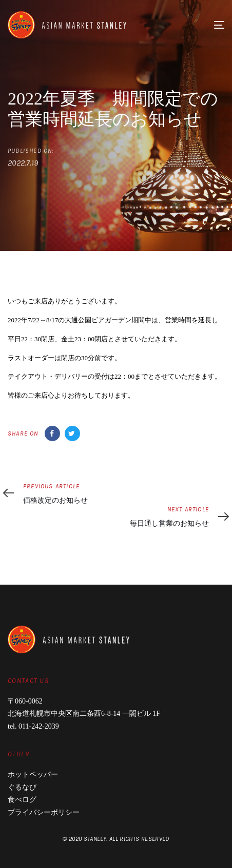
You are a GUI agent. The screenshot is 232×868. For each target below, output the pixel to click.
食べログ (22, 800)
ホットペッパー (33, 774)
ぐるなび (22, 787)
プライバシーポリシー (44, 812)
